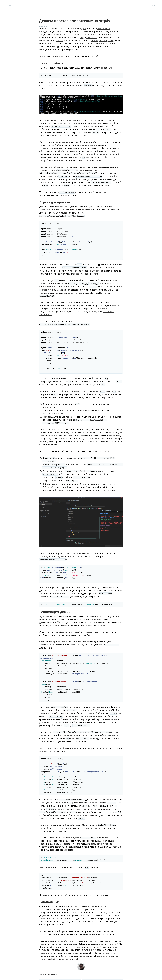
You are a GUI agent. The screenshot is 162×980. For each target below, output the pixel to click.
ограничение (48, 290)
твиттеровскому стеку (103, 41)
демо (84, 29)
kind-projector (109, 157)
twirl (117, 442)
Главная (10, 6)
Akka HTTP (92, 38)
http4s (90, 44)
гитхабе (64, 895)
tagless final (78, 274)
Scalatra (60, 41)
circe (87, 151)
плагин (94, 126)
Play (82, 38)
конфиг (50, 176)
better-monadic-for (90, 154)
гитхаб (94, 56)
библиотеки (104, 29)
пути (86, 950)
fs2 (99, 148)
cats (62, 148)
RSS (155, 6)
